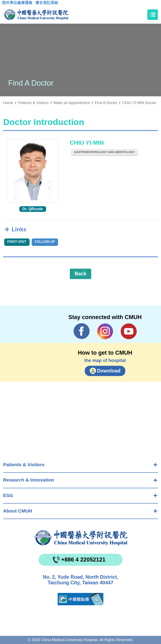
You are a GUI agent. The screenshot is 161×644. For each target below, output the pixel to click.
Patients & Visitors (24, 465)
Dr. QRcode (33, 209)
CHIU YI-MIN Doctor (139, 103)
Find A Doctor (106, 103)
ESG (8, 495)
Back (80, 274)
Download (109, 371)
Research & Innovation (29, 480)
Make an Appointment (72, 103)
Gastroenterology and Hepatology (105, 152)
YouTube (129, 331)
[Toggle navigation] (153, 15)
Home (8, 103)
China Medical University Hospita (80, 538)
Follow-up (45, 242)
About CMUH (18, 511)
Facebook (82, 331)
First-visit (17, 242)
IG (105, 331)
